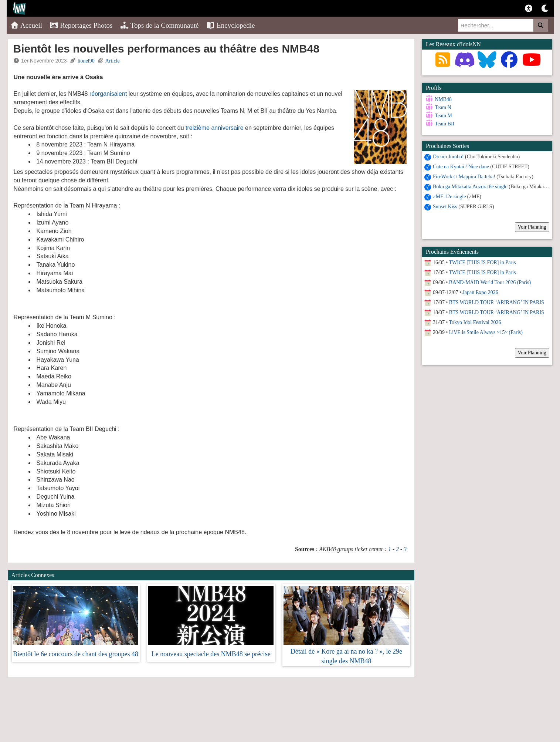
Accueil (26, 25)
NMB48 (443, 99)
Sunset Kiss (445, 207)
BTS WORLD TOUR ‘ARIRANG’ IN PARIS (497, 302)
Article (113, 61)
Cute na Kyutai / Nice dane (461, 167)
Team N (443, 107)
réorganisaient (108, 94)
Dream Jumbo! (448, 157)
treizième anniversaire (215, 128)
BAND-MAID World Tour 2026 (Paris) (490, 282)
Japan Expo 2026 (480, 292)
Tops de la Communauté (159, 25)
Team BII (444, 124)
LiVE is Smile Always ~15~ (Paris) (486, 332)
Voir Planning (532, 227)
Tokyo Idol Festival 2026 (475, 322)
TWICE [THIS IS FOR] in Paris (483, 262)
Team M (443, 116)
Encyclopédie (231, 25)
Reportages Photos (81, 25)
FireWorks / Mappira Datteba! (464, 177)
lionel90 (86, 61)
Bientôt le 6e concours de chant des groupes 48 (76, 654)
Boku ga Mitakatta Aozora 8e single (470, 187)
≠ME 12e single (449, 197)
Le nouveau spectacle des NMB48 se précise (211, 654)
